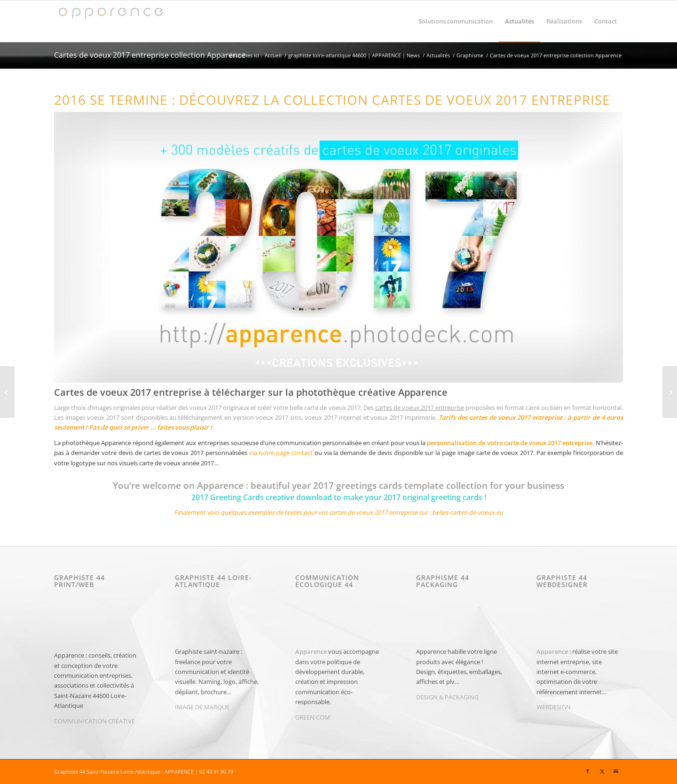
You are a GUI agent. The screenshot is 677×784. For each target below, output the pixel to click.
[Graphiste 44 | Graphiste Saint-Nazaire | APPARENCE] (110, 21)
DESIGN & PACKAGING (447, 697)
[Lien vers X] (602, 771)
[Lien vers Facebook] (588, 771)
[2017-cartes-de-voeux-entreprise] (338, 247)
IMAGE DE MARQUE (202, 707)
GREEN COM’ (313, 717)
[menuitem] (456, 21)
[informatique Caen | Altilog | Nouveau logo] (7, 392)
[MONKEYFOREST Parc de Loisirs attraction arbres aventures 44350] (670, 392)
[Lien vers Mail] (616, 771)
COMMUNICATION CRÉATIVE (94, 721)
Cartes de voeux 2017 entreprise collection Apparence (150, 55)
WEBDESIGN (554, 707)
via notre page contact (281, 453)
